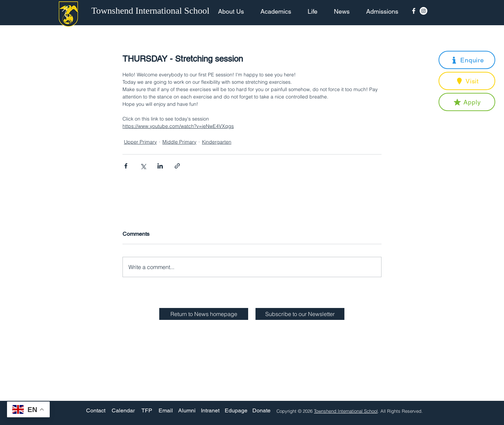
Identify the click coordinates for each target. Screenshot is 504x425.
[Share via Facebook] (126, 166)
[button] (467, 60)
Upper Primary (140, 142)
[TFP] (147, 411)
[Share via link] (177, 166)
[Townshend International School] (152, 11)
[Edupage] (236, 411)
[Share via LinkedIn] (160, 166)
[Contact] (96, 411)
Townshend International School (346, 411)
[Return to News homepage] (204, 314)
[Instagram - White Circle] (423, 11)
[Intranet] (210, 411)
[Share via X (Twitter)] (143, 166)
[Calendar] (123, 411)
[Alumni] (187, 411)
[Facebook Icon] (414, 11)
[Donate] (261, 411)
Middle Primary (179, 142)
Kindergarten (217, 142)
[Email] (166, 411)
